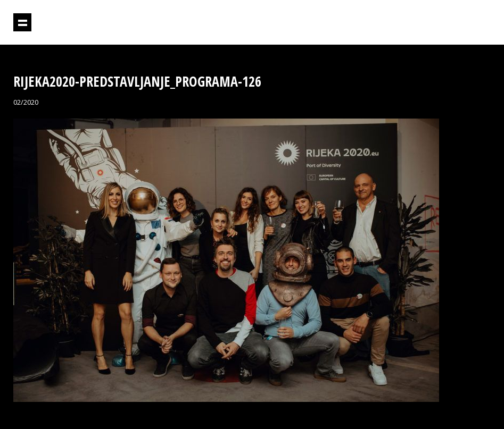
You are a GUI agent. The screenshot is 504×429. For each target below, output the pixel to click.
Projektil (445, 23)
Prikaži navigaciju (22, 22)
